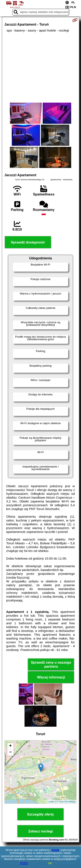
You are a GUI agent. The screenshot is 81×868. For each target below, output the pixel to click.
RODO (24, 863)
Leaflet (51, 802)
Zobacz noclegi (40, 831)
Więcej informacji (51, 677)
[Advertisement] (40, 67)
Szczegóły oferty (40, 814)
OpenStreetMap (67, 802)
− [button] (10, 752)
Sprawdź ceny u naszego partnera (51, 664)
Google (55, 850)
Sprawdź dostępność (28, 242)
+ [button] (10, 746)
